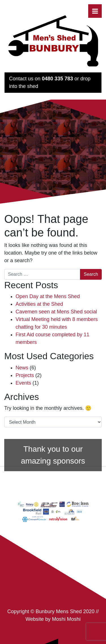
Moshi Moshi (66, 619)
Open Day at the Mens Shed (48, 296)
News (22, 368)
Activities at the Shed (39, 304)
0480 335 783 (57, 79)
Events (23, 383)
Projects (25, 375)
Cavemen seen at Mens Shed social (56, 312)
